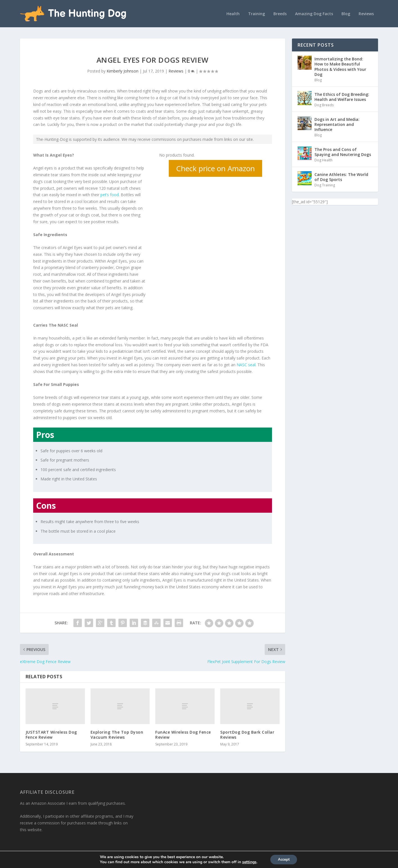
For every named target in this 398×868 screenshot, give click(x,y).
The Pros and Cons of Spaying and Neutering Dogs (343, 151)
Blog (346, 13)
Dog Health (323, 160)
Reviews (366, 13)
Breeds (280, 13)
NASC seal (246, 364)
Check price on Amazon (215, 168)
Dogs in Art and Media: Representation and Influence (337, 124)
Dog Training (325, 185)
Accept (284, 859)
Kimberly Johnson (122, 70)
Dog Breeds (324, 104)
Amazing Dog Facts (314, 13)
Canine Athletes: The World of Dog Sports (341, 176)
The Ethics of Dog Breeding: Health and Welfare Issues (342, 96)
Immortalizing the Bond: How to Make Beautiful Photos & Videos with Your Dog (340, 66)
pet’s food (110, 194)
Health (233, 13)
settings (248, 862)
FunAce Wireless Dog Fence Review (183, 734)
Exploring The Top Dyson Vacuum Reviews (117, 734)
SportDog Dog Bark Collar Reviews (247, 734)
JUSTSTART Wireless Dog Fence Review (51, 734)
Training (257, 13)
